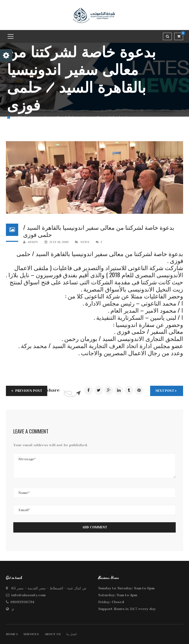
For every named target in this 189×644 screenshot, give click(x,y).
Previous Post (27, 391)
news (21, 118)
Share (53, 390)
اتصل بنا (71, 634)
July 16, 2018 (57, 242)
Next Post (166, 391)
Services (31, 634)
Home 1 (12, 634)
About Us (53, 634)
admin (30, 242)
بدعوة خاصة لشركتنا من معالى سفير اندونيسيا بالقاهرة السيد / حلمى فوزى (99, 231)
